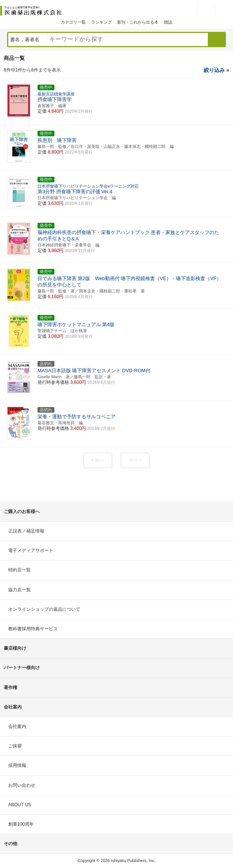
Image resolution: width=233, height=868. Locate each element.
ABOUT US (20, 805)
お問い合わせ (22, 785)
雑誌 (168, 22)
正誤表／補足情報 (26, 531)
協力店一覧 (20, 590)
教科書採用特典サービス (33, 629)
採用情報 (17, 765)
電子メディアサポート (31, 550)
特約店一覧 (20, 570)
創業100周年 (21, 824)
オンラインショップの (44, 609)
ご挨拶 (15, 746)
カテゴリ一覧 (73, 22)
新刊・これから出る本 (138, 22)
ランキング (101, 22)
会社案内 (17, 726)
